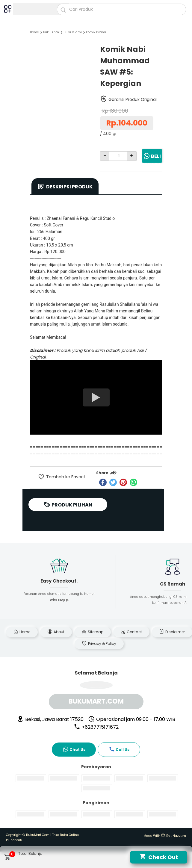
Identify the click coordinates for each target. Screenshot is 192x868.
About (56, 632)
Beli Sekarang (152, 160)
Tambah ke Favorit (65, 477)
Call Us (119, 749)
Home (22, 632)
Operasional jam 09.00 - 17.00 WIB (132, 719)
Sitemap (93, 632)
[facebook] (103, 482)
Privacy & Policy (99, 644)
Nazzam (179, 836)
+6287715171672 (96, 727)
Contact (131, 632)
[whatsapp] (133, 482)
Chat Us (74, 749)
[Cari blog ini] (121, 9)
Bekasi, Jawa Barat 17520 (50, 719)
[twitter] (113, 482)
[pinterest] (123, 482)
